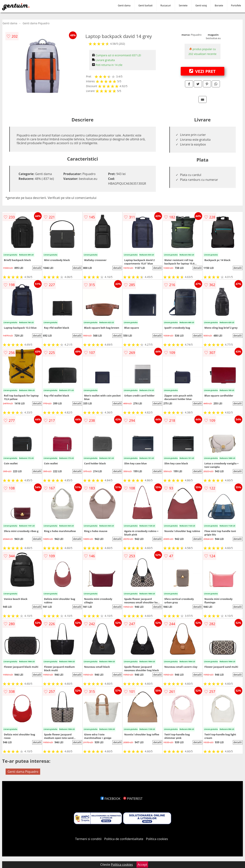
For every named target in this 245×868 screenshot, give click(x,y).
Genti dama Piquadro (36, 23)
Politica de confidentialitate (124, 839)
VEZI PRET (202, 71)
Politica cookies (157, 839)
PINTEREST (133, 799)
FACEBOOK (111, 799)
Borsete (219, 5)
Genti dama (124, 5)
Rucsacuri (166, 5)
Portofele (236, 5)
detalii (37, 268)
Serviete (183, 5)
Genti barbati (145, 5)
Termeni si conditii (88, 839)
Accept (142, 865)
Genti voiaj (201, 5)
